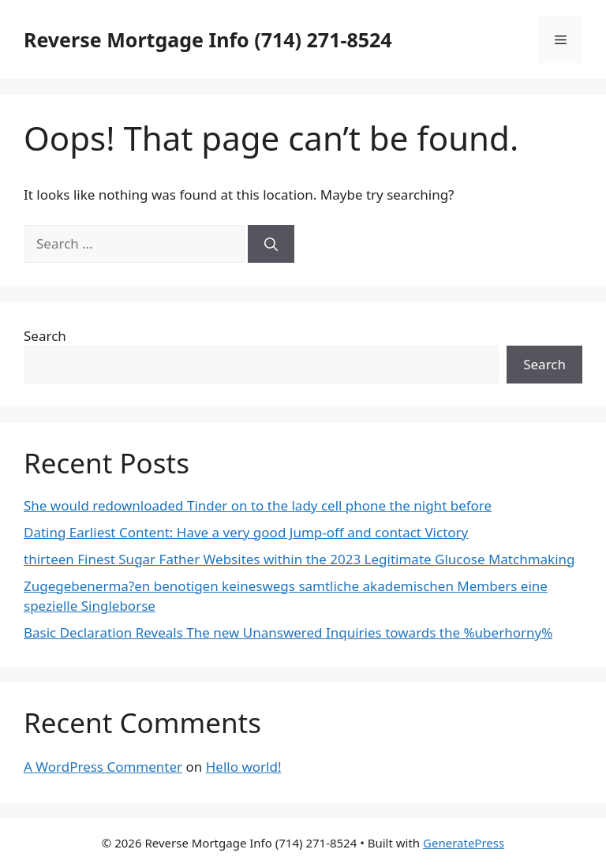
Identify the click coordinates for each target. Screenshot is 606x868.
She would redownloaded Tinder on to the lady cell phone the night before (258, 505)
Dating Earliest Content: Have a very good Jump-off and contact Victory (246, 532)
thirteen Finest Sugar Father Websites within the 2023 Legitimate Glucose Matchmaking (299, 559)
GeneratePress (464, 843)
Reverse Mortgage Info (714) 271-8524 (208, 39)
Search (45, 336)
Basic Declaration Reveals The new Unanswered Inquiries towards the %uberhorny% (288, 632)
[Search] (271, 244)
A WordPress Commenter (103, 767)
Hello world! (244, 767)
